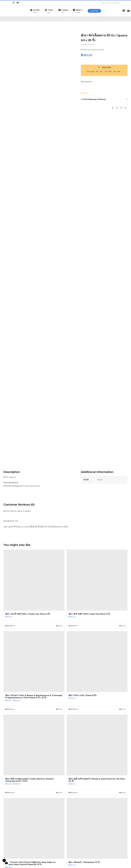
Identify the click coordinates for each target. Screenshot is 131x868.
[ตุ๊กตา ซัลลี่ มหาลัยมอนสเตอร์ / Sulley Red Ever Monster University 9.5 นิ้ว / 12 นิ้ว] (34, 745)
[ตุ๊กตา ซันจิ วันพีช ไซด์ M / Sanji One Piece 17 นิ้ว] (97, 580)
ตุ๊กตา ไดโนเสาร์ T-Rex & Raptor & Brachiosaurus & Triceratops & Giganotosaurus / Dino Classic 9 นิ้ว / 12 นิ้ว (34, 696)
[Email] (125, 108)
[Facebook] (113, 108)
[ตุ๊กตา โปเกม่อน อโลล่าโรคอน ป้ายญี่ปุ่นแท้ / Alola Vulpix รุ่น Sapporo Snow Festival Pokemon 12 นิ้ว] (34, 829)
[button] (104, 99)
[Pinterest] (121, 108)
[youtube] (18, 3)
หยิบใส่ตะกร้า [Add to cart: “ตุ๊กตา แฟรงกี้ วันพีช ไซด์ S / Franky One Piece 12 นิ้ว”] (11, 626)
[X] (117, 108)
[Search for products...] (114, 3)
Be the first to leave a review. (93, 50)
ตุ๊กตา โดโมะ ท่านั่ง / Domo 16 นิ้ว (83, 695)
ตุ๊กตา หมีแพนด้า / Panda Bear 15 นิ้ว (84, 862)
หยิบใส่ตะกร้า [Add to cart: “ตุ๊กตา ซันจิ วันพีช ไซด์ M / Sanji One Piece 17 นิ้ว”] (74, 626)
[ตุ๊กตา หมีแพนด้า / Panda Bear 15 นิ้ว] (97, 829)
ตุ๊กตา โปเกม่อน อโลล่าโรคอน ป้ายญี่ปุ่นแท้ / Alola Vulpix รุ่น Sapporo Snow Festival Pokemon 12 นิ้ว (30, 863)
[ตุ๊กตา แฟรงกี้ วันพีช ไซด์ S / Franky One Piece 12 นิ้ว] (34, 580)
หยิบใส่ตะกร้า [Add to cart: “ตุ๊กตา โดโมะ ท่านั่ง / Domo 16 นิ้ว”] (74, 709)
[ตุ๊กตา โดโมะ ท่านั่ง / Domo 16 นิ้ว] (97, 662)
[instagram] (13, 3)
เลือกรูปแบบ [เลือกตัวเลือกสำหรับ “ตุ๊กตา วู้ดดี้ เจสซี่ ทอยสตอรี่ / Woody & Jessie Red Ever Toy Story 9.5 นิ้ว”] (74, 793)
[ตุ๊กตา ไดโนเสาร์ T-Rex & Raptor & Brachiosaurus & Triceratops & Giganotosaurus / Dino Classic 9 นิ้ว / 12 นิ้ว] (34, 662)
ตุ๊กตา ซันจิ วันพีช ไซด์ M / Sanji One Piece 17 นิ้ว (90, 614)
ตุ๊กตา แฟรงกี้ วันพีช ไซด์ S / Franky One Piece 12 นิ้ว (28, 614)
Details (60, 626)
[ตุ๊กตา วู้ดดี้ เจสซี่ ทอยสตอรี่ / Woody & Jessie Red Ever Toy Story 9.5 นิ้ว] (97, 745)
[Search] (103, 3)
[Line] (9, 3)
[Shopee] (5, 3)
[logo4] (13, 9)
